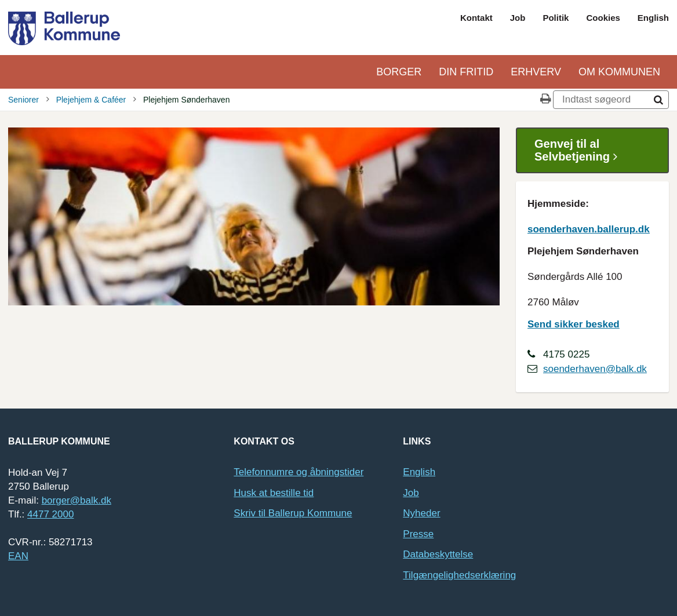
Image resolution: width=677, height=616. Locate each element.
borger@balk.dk (77, 500)
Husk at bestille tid (274, 493)
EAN (18, 556)
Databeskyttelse (438, 554)
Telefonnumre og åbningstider (299, 472)
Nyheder (421, 513)
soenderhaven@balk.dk (595, 369)
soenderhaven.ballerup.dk (589, 229)
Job (518, 18)
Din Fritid (466, 72)
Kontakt (476, 18)
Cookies (603, 18)
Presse (418, 534)
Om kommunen (619, 72)
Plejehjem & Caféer (91, 100)
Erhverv (536, 72)
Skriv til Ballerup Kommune (293, 513)
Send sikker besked (574, 324)
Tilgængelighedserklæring (459, 575)
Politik (556, 18)
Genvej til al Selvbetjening (580, 150)
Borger (399, 72)
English (653, 18)
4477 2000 (50, 514)
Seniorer (23, 100)
